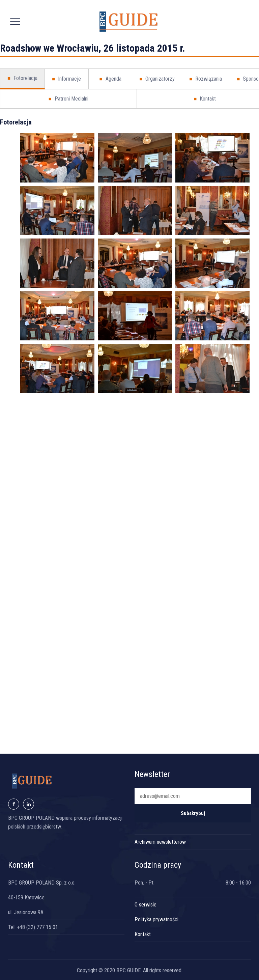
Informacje (66, 79)
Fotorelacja (22, 78)
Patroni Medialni (68, 99)
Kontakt (143, 934)
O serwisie (146, 905)
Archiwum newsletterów (160, 842)
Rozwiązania (206, 79)
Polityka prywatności (156, 919)
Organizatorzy (157, 79)
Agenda (110, 79)
